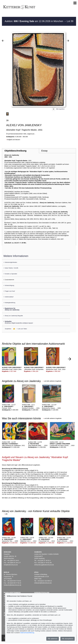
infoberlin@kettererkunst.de (12, 585)
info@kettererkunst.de (11, 565)
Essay (44, 151)
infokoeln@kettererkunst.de (43, 583)
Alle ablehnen (53, 639)
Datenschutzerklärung (27, 633)
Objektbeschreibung (15, 151)
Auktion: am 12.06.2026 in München (34, 21)
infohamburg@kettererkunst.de (44, 565)
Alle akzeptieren (68, 639)
